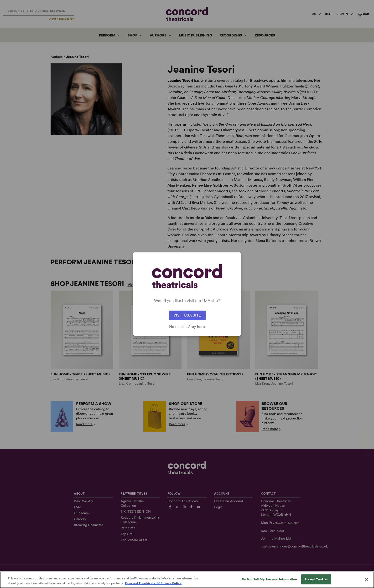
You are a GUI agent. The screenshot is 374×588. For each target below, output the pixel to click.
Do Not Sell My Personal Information (270, 583)
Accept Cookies (316, 583)
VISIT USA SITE (187, 315)
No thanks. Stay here (187, 327)
